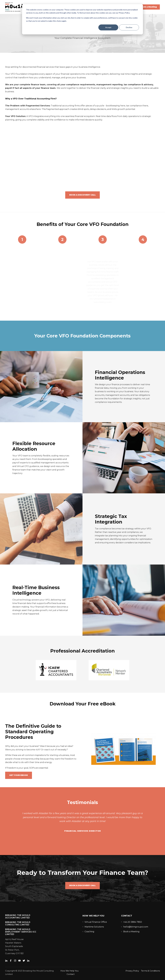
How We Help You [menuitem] (93, 916)
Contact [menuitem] (127, 916)
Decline (129, 27)
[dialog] (82, 19)
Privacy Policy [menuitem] (132, 971)
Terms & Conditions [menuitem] (150, 971)
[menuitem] (96, 922)
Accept (108, 27)
